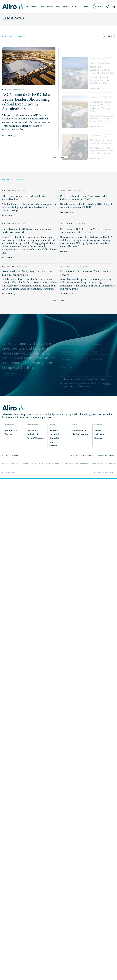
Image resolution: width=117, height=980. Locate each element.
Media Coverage (80, 434)
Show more (59, 157)
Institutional (32, 434)
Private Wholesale (36, 438)
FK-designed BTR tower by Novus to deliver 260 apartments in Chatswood (86, 231)
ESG (58, 7)
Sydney (98, 431)
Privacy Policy (10, 464)
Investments (47, 7)
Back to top (9, 473)
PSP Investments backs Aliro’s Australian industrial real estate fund (84, 198)
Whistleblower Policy (92, 464)
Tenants (8, 434)
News (75, 7)
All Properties (11, 431)
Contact (85, 7)
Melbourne (99, 434)
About (66, 7)
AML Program (72, 464)
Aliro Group (55, 431)
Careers (53, 446)
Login (99, 7)
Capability (54, 438)
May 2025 (81, 224)
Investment (8, 191)
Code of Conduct (29, 464)
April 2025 (22, 266)
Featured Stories (80, 431)
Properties (31, 7)
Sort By (108, 36)
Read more (9, 215)
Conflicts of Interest (51, 464)
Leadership (55, 434)
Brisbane (98, 438)
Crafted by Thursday (104, 473)
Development (67, 224)
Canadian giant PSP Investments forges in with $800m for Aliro (27, 231)
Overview (32, 431)
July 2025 (21, 191)
